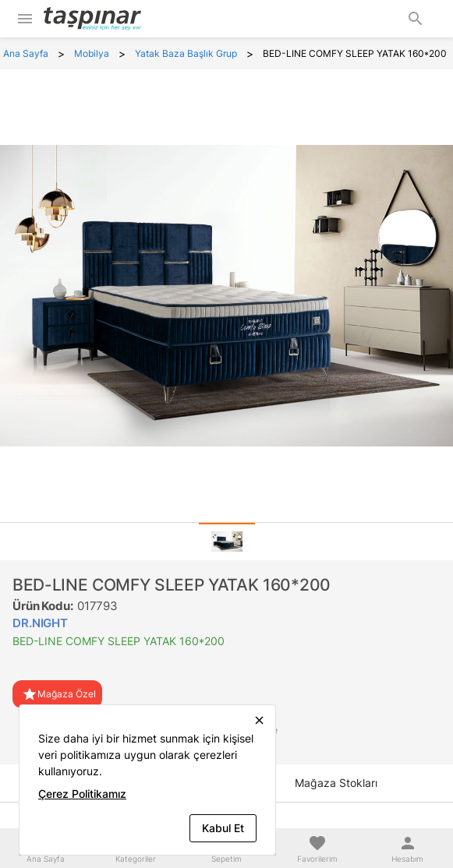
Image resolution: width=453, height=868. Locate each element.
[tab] (227, 542)
